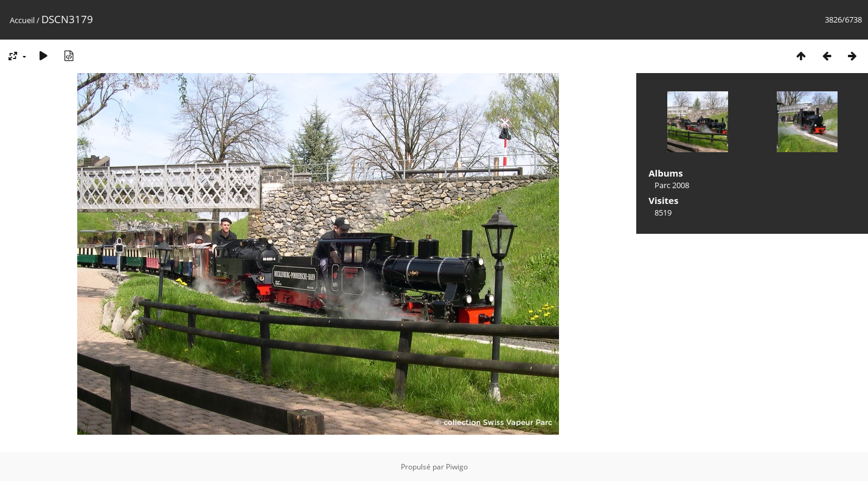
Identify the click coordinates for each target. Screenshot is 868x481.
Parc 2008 (672, 185)
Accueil (22, 20)
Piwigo (457, 467)
